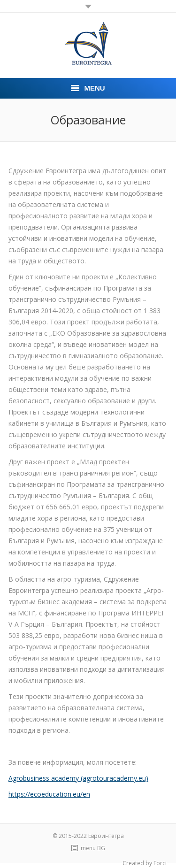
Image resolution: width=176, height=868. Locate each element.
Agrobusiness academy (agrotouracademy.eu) (78, 778)
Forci (160, 863)
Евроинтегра (106, 836)
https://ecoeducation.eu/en (49, 794)
